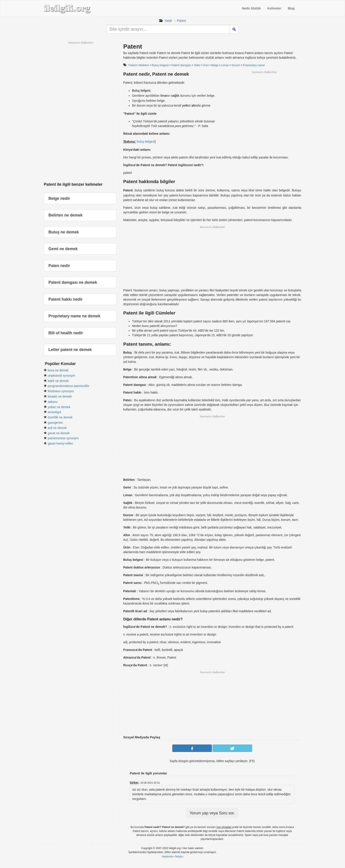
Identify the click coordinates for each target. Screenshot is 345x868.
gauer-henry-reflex (60, 443)
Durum (236, 65)
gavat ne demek (59, 433)
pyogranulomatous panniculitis (68, 386)
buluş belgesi (146, 142)
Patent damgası (181, 65)
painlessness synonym (63, 438)
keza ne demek (58, 370)
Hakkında (167, 857)
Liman (225, 65)
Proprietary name (254, 65)
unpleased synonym (61, 376)
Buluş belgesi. (142, 91)
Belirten (144, 65)
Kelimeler (274, 8)
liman (164, 96)
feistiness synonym (61, 391)
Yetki (197, 65)
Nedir (168, 21)
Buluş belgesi (160, 65)
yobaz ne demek (59, 407)
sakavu (53, 402)
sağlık (175, 96)
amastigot (54, 412)
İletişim (179, 857)
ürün (179, 190)
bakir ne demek (58, 381)
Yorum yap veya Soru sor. (212, 813)
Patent (181, 21)
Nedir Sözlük (251, 8)
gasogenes (55, 423)
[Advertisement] (264, 105)
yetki (185, 105)
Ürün (206, 65)
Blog (291, 8)
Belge (215, 65)
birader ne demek (60, 396)
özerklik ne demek (60, 417)
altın (194, 105)
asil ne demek (57, 428)
